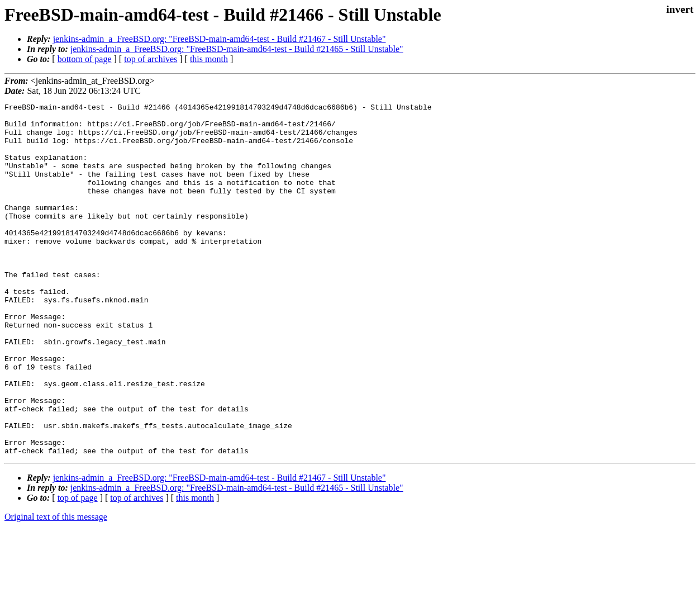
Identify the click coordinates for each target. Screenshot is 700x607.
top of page (78, 568)
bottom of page (85, 59)
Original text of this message (56, 587)
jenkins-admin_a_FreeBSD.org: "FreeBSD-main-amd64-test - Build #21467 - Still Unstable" (220, 39)
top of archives (151, 59)
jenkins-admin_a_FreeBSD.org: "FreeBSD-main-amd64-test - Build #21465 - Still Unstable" (237, 49)
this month (209, 59)
